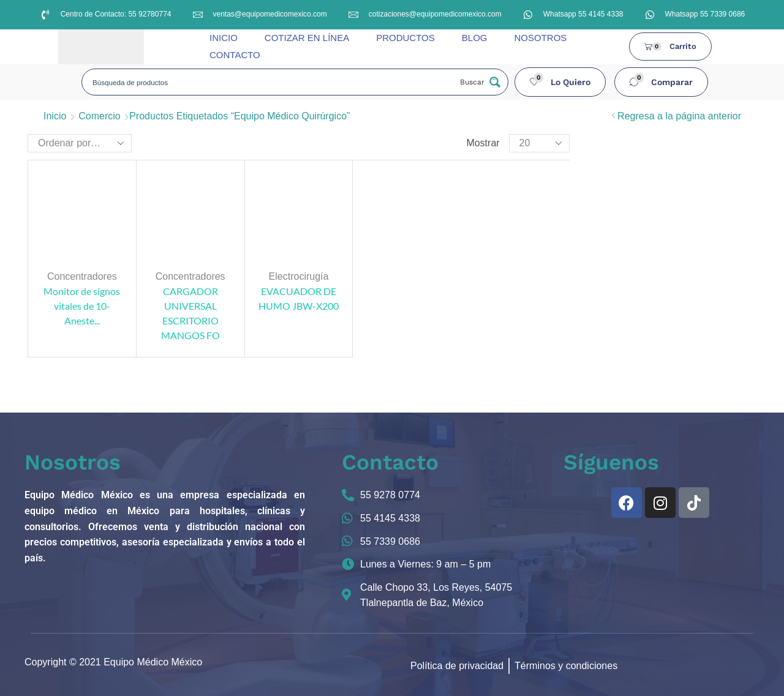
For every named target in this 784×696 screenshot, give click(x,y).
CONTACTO (235, 55)
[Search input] (270, 82)
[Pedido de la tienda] (80, 143)
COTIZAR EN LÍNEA (307, 38)
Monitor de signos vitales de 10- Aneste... (82, 306)
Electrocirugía (299, 276)
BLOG (475, 38)
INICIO (224, 38)
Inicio (55, 116)
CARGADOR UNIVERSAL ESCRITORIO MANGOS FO (190, 313)
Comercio (99, 116)
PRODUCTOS (405, 38)
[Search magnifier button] (479, 82)
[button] (560, 82)
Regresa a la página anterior (679, 116)
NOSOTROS (540, 38)
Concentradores (82, 276)
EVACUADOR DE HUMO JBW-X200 (299, 298)
